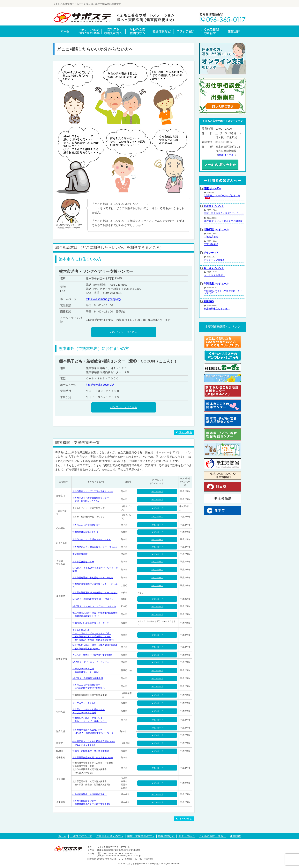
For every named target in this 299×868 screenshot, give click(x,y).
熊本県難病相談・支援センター (87, 730)
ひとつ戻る (184, 432)
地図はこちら (226, 155)
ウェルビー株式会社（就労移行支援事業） (93, 655)
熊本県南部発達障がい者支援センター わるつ (95, 592)
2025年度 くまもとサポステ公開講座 (223, 220)
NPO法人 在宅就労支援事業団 (88, 678)
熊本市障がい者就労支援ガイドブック (91, 623)
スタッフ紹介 (187, 836)
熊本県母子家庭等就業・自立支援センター (93, 757)
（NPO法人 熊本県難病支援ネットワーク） (94, 733)
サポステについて (81, 836)
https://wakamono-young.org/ (104, 299)
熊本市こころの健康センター (86, 525)
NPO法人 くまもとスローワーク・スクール (94, 606)
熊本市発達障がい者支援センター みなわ (93, 577)
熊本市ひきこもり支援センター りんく (92, 539)
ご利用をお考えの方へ (110, 836)
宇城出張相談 (211, 235)
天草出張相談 (211, 243)
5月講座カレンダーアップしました (222, 194)
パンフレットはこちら (124, 332)
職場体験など (166, 836)
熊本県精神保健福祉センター (86, 532)
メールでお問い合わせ (223, 164)
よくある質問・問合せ (212, 836)
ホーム (62, 836)
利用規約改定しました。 (217, 307)
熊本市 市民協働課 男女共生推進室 (91, 751)
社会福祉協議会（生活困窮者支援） (90, 794)
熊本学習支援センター (83, 562)
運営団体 (235, 836)
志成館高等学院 (80, 554)
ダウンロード (157, 491)
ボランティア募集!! (214, 259)
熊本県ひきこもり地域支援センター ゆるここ (95, 547)
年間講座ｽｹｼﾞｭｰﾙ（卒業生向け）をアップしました (223, 291)
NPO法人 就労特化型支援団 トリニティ (93, 599)
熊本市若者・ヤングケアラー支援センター (93, 491)
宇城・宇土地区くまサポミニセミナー (224, 212)
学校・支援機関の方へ (141, 836)
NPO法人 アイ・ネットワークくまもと (92, 662)
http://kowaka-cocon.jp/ (100, 385)
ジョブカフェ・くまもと (84, 703)
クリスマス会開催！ (214, 274)
